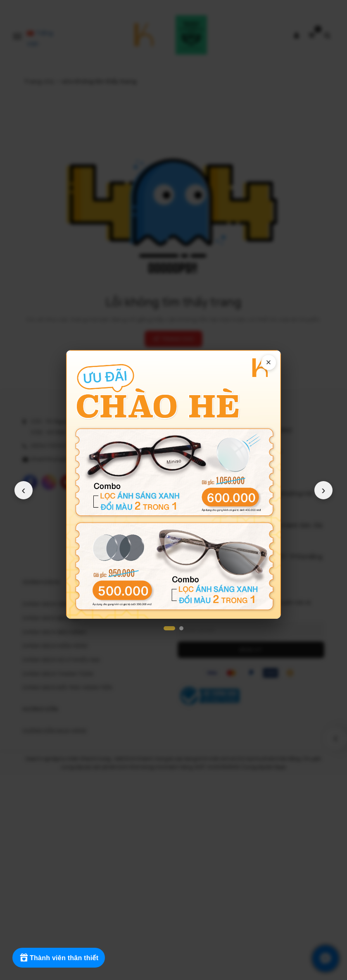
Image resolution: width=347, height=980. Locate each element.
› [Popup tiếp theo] (323, 490)
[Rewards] (59, 958)
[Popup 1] (169, 628)
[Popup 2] (181, 628)
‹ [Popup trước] (24, 490)
